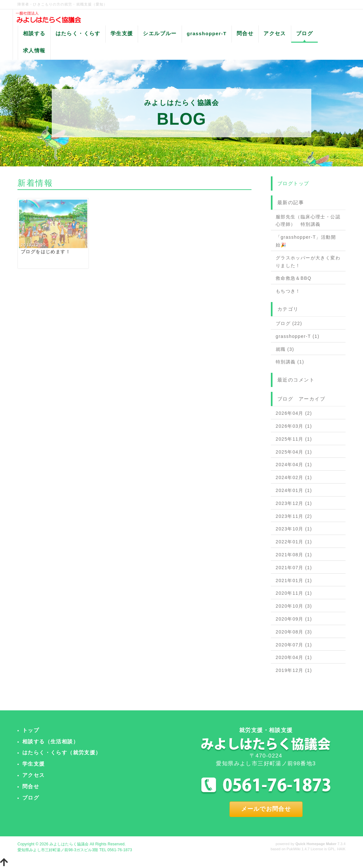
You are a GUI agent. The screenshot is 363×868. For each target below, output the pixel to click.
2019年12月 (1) (294, 670)
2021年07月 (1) (294, 568)
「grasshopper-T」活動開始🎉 (306, 241)
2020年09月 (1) (294, 619)
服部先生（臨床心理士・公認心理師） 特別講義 (308, 221)
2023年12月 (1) (294, 503)
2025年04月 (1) (294, 452)
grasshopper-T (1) (298, 336)
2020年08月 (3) (294, 632)
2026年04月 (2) (294, 413)
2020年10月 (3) (294, 606)
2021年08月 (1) (294, 555)
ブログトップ (293, 183)
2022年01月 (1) (294, 542)
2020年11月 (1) (294, 593)
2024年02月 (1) (294, 477)
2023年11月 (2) (294, 516)
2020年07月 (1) (294, 645)
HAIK (341, 849)
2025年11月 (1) (294, 439)
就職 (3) (285, 349)
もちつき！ (288, 291)
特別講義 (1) (290, 362)
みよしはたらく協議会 (69, 844)
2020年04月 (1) (294, 657)
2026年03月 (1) (294, 426)
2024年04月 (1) (294, 465)
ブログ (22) (289, 323)
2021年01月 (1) (294, 580)
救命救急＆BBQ (294, 278)
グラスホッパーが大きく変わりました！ (308, 262)
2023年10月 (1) (294, 529)
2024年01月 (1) (294, 490)
